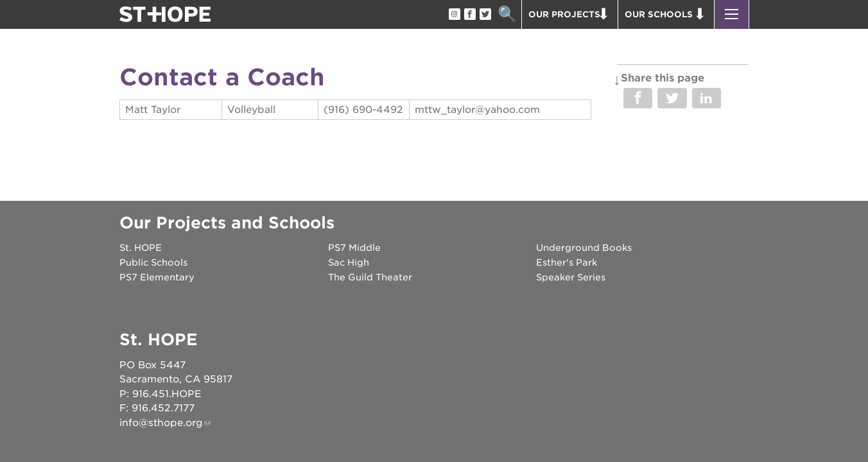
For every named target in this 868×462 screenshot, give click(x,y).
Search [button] (507, 14)
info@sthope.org (161, 423)
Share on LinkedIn (707, 98)
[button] (732, 14)
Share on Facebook (638, 98)
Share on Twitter (672, 98)
